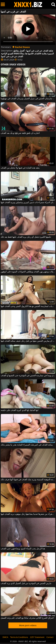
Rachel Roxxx (21, 47)
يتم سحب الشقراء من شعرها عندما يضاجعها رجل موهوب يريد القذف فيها (28, 514)
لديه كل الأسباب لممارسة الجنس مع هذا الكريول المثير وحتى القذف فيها (28, 306)
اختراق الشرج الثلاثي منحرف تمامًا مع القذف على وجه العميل (27, 618)
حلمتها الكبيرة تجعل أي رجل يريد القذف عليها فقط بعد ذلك (26, 237)
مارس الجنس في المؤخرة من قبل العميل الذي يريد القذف (26, 583)
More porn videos (28, 625)
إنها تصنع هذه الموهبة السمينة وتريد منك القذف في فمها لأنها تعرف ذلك (28, 480)
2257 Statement (37, 637)
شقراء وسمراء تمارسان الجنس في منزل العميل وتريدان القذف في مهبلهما (28, 99)
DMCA (5, 637)
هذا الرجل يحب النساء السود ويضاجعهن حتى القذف (23, 549)
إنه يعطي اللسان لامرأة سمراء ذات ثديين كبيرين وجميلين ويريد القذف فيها (28, 202)
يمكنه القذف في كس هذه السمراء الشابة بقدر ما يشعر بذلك (27, 445)
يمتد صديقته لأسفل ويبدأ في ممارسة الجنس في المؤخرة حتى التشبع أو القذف (28, 376)
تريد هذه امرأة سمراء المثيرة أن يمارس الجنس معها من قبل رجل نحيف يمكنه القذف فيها (28, 341)
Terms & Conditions (19, 637)
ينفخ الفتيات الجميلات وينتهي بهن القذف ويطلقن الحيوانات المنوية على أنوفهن (28, 272)
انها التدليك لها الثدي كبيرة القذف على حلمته (20, 410)
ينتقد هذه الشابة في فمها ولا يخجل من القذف (20, 168)
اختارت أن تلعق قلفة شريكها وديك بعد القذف (20, 133)
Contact (50, 637)
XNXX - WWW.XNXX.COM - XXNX (28, 5)
